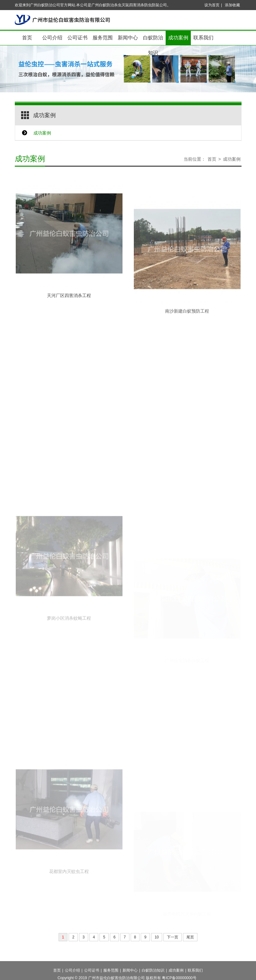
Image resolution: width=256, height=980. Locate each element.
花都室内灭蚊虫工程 (69, 910)
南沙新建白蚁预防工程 (187, 337)
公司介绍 (52, 38)
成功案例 (178, 38)
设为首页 (212, 5)
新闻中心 (128, 38)
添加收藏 (232, 5)
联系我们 (203, 38)
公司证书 (77, 38)
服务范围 (103, 38)
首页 (27, 38)
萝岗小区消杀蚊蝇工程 (69, 656)
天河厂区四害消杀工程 (69, 307)
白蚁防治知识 (153, 40)
